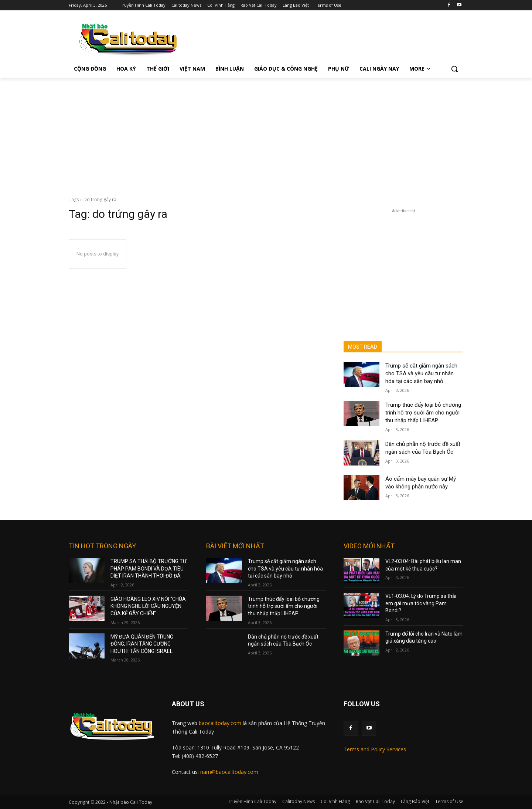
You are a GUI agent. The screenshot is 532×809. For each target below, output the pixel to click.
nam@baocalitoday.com (229, 772)
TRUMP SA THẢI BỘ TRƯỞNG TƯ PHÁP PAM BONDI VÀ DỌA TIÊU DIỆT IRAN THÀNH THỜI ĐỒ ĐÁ (149, 568)
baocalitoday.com (220, 723)
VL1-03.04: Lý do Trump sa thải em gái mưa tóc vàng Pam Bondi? (421, 603)
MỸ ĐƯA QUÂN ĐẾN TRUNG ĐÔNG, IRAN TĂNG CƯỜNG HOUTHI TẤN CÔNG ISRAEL (142, 644)
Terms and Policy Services (375, 749)
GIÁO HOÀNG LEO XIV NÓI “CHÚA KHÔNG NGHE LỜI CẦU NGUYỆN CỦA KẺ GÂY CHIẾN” (148, 606)
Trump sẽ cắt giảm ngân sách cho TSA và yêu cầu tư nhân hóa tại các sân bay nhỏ (421, 373)
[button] (454, 69)
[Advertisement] (266, 133)
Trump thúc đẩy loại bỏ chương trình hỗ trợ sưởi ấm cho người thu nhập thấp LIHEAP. (423, 413)
